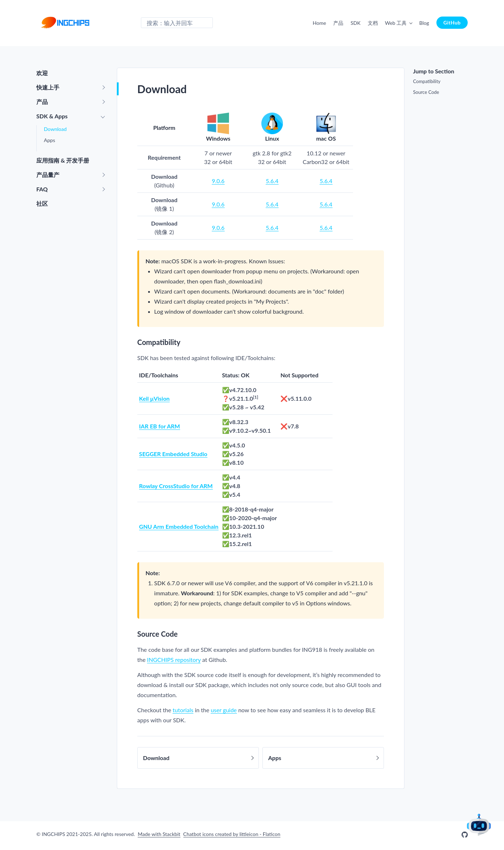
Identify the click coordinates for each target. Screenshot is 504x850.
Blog (424, 23)
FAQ (42, 189)
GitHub (452, 22)
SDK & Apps (52, 116)
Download (55, 129)
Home (319, 23)
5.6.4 (272, 181)
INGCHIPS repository (174, 660)
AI (479, 825)
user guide (224, 710)
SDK (356, 23)
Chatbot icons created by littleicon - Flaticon (232, 834)
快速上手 (48, 87)
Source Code (426, 92)
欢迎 (42, 73)
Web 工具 (396, 23)
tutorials (183, 710)
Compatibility (427, 81)
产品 (338, 23)
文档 (373, 23)
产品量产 (48, 175)
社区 (42, 203)
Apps (49, 140)
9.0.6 (218, 181)
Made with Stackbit (159, 834)
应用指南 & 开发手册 (63, 160)
